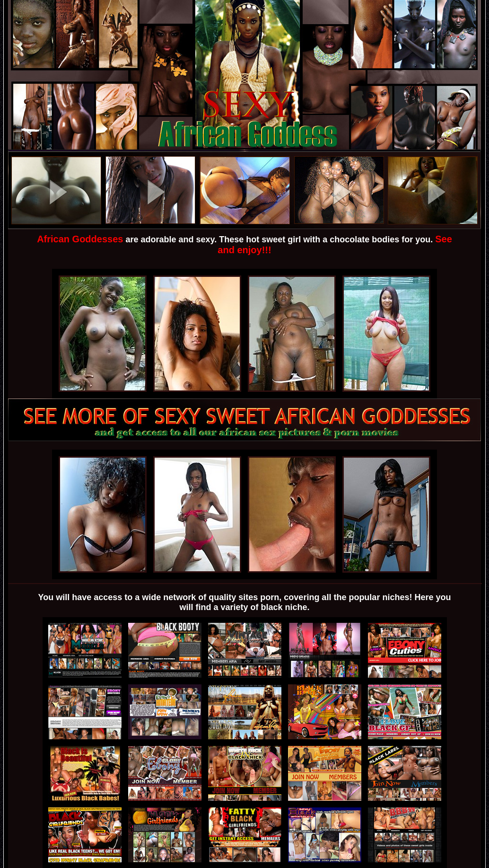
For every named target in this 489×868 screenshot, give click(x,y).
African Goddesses (80, 239)
